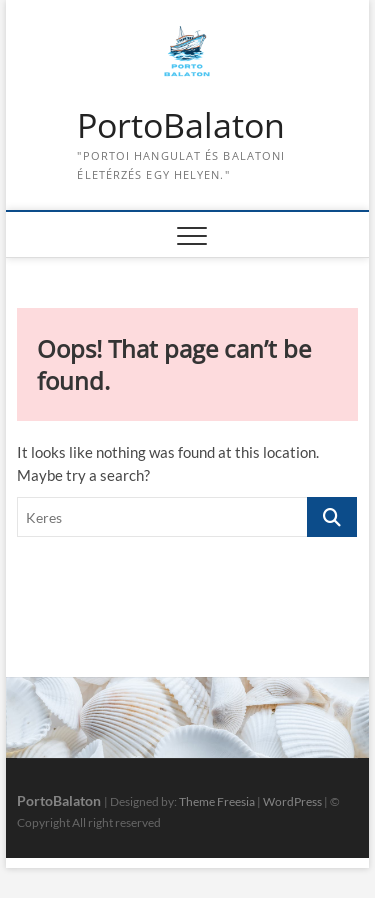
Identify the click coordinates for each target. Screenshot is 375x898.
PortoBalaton (181, 126)
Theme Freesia (217, 801)
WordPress (292, 801)
